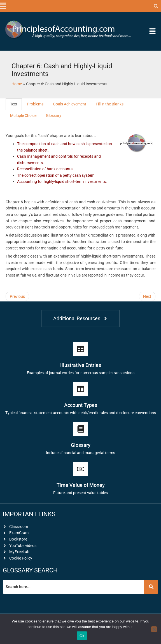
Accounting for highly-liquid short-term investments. (62, 181)
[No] (154, 629)
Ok (82, 636)
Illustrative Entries (81, 365)
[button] (3, 6)
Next (147, 296)
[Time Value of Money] (81, 469)
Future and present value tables (81, 493)
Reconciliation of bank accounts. (45, 169)
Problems (35, 104)
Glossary (54, 115)
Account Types (81, 405)
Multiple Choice (23, 115)
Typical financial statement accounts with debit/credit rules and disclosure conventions (81, 413)
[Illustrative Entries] (81, 349)
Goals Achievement (70, 104)
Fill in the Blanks (110, 104)
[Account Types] (81, 389)
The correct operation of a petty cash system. (56, 175)
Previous (17, 296)
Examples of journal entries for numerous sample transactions (81, 373)
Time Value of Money (81, 485)
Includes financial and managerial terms (81, 453)
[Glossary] (81, 429)
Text (14, 104)
